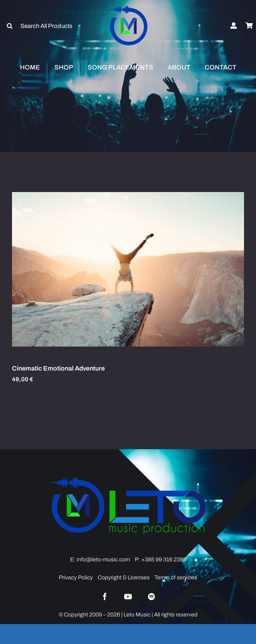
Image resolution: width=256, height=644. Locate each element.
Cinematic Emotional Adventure (58, 368)
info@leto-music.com (103, 560)
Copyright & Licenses (124, 578)
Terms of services (176, 578)
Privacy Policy (76, 578)
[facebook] (105, 596)
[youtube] (128, 596)
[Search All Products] (43, 26)
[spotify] (151, 596)
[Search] (10, 26)
